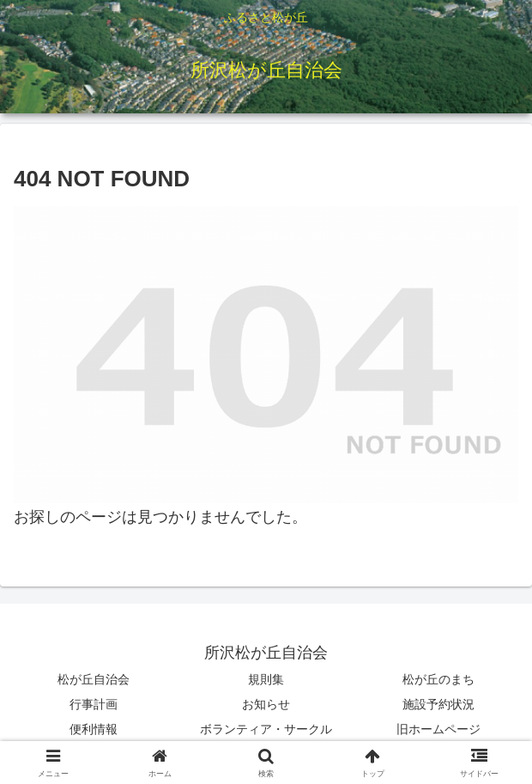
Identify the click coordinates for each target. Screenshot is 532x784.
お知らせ (266, 704)
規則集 (266, 679)
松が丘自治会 (94, 679)
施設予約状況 (438, 704)
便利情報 (94, 729)
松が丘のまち (438, 679)
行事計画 (94, 704)
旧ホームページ (438, 729)
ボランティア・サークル (266, 729)
